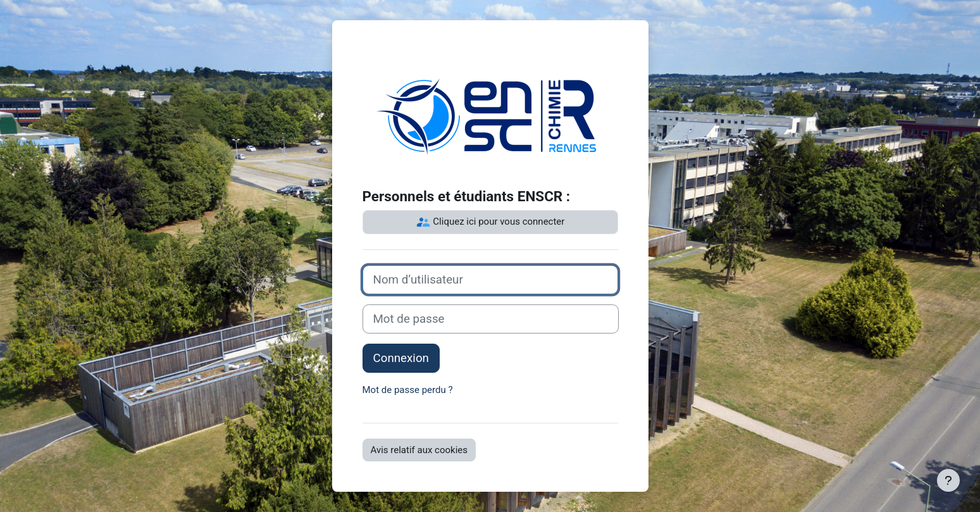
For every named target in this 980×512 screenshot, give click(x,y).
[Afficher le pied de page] (948, 480)
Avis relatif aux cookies (419, 450)
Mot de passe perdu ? (408, 390)
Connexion (401, 358)
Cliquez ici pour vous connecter (490, 222)
